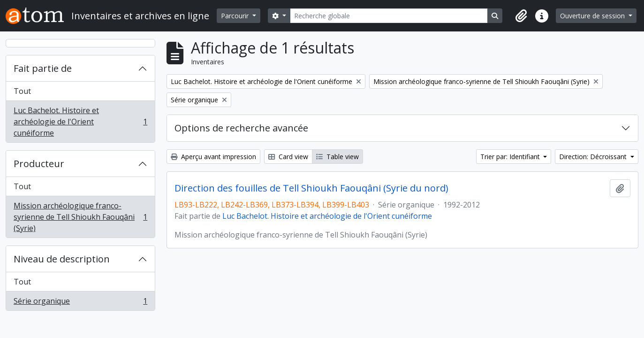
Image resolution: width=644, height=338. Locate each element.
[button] (521, 16)
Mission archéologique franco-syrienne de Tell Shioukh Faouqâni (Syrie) (80, 217)
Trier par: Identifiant (511, 157)
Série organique (80, 303)
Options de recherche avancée (241, 128)
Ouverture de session (593, 16)
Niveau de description (62, 259)
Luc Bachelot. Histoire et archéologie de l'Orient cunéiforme (80, 122)
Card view (288, 157)
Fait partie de (43, 68)
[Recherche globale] (389, 16)
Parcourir (236, 16)
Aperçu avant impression (213, 157)
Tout (22, 91)
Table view (337, 157)
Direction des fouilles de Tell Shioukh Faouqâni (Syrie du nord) (311, 188)
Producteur (39, 164)
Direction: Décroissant (594, 157)
